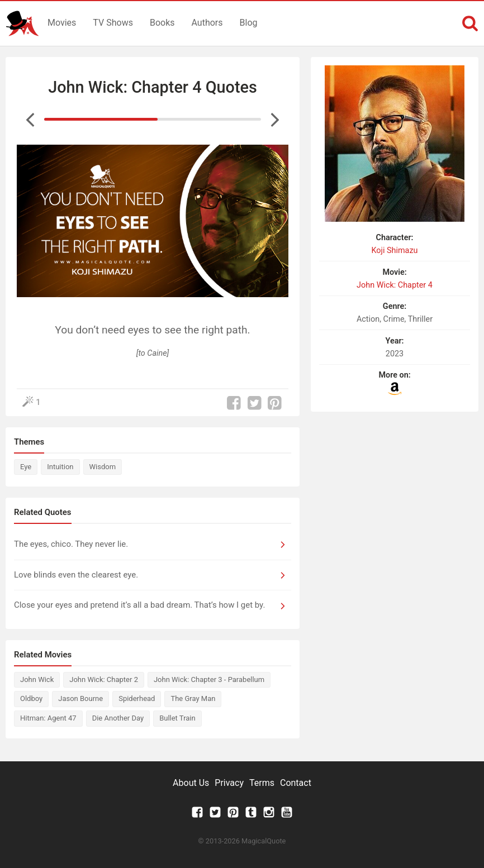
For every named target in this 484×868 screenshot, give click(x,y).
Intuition (60, 467)
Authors (207, 23)
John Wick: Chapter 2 (104, 679)
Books (162, 23)
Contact (296, 783)
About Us (191, 783)
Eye (26, 467)
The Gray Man (193, 698)
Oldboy (31, 698)
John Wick (37, 679)
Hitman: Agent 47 (48, 718)
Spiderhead (137, 698)
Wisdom (103, 467)
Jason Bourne (80, 698)
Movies (62, 23)
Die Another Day (118, 718)
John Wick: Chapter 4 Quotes (152, 87)
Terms (262, 783)
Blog (249, 23)
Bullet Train (177, 718)
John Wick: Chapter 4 (395, 285)
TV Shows (113, 23)
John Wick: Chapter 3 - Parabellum (209, 679)
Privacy (229, 783)
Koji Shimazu (394, 251)
